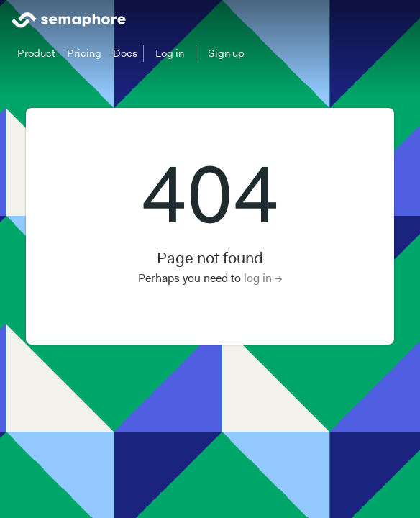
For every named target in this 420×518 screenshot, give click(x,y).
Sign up (226, 53)
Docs (125, 53)
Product (36, 53)
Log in (170, 53)
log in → (263, 278)
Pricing (84, 53)
